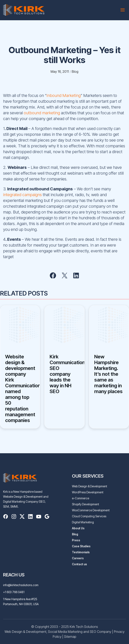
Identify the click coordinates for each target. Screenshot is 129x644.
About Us (78, 528)
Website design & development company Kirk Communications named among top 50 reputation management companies (20, 389)
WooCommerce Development (91, 510)
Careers (78, 558)
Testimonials (81, 552)
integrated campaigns (22, 195)
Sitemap (70, 637)
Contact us (79, 564)
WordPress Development (88, 492)
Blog (75, 534)
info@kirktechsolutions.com (21, 585)
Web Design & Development (90, 486)
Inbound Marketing (64, 95)
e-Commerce (81, 498)
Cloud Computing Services (89, 516)
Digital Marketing (83, 522)
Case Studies (81, 546)
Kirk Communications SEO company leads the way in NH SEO (64, 374)
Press (76, 540)
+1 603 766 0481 (14, 592)
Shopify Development (85, 504)
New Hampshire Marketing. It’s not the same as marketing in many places (108, 374)
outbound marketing (42, 113)
